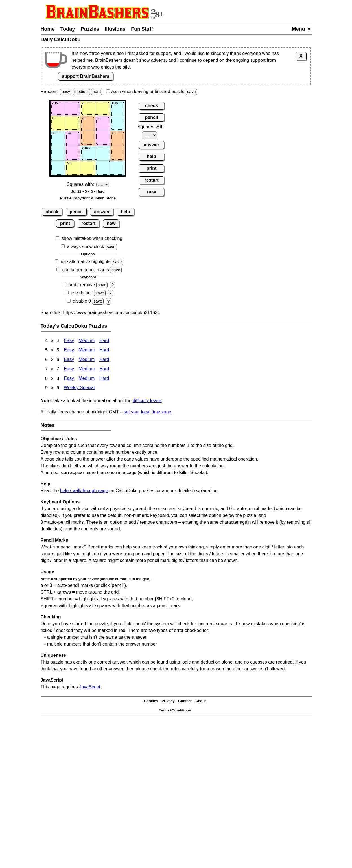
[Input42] (73, 153)
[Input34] (103, 138)
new (111, 223)
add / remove (82, 285)
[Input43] (88, 153)
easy (66, 92)
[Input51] (58, 168)
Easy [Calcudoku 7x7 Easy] (69, 370)
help (125, 212)
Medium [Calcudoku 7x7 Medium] (87, 370)
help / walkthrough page (84, 491)
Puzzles (90, 29)
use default (82, 293)
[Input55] (118, 168)
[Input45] (118, 153)
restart (88, 223)
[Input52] (73, 168)
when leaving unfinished (152, 92)
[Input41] (58, 153)
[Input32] (73, 138)
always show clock (86, 247)
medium (81, 92)
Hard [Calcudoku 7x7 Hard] (104, 370)
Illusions (115, 29)
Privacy (168, 702)
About (201, 702)
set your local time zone (147, 413)
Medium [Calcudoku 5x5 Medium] (87, 351)
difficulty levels (147, 401)
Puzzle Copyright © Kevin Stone (88, 198)
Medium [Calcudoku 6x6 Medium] (87, 360)
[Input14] (103, 108)
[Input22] (73, 123)
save (191, 92)
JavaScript (90, 688)
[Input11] (58, 108)
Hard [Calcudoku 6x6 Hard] (104, 360)
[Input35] (118, 138)
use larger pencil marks (86, 270)
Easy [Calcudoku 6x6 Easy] (69, 360)
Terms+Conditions (175, 711)
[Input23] (88, 123)
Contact (185, 702)
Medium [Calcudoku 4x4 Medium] (87, 341)
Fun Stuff (142, 29)
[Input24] (103, 123)
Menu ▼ (302, 29)
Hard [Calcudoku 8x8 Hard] (104, 379)
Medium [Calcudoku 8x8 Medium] (87, 379)
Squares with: (80, 184)
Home (48, 29)
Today (68, 29)
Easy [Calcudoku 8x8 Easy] (69, 379)
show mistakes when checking (92, 238)
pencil (76, 212)
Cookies (151, 702)
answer (102, 212)
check (52, 212)
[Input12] (73, 108)
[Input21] (58, 123)
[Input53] (88, 168)
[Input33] (88, 138)
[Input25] (118, 123)
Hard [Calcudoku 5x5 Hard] (104, 351)
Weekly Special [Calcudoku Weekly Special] (79, 389)
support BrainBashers (86, 76)
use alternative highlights (86, 262)
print (65, 223)
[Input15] (118, 108)
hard (97, 92)
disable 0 (82, 301)
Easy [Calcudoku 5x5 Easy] (69, 351)
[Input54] (103, 168)
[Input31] (58, 138)
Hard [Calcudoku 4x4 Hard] (104, 341)
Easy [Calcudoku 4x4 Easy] (69, 341)
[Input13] (88, 108)
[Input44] (103, 153)
